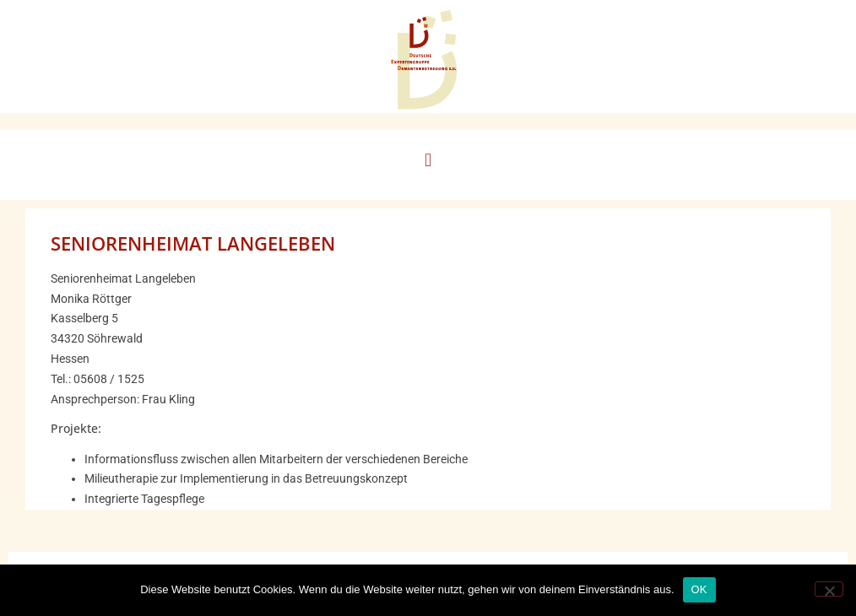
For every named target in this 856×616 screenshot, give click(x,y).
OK (699, 589)
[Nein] (829, 589)
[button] (428, 161)
